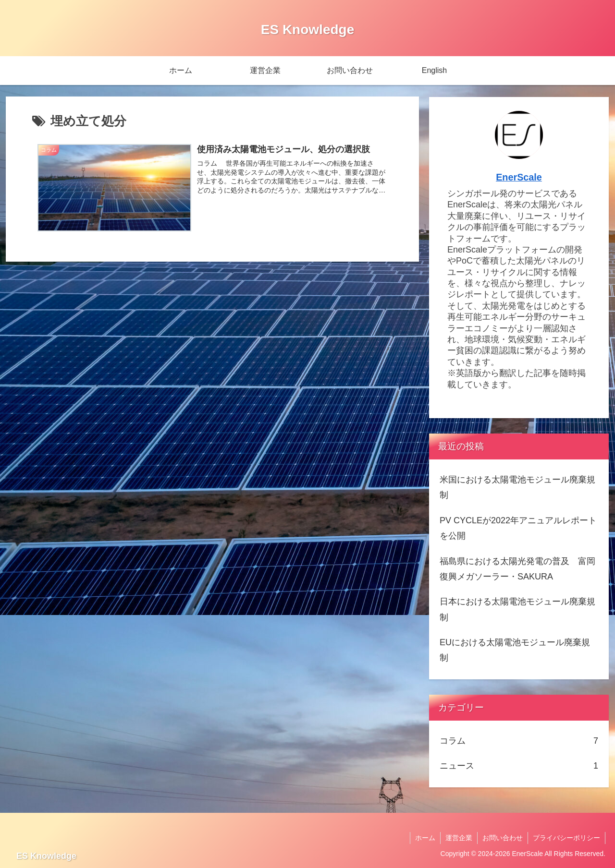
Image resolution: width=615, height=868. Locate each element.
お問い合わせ (503, 838)
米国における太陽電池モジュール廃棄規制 (517, 487)
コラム (519, 741)
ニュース (519, 766)
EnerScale (519, 177)
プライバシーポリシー (566, 838)
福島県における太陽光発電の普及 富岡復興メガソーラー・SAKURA (517, 569)
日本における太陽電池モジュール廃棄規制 (517, 609)
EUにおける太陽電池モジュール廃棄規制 (515, 650)
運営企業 (459, 838)
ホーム (425, 838)
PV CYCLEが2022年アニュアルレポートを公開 (518, 528)
